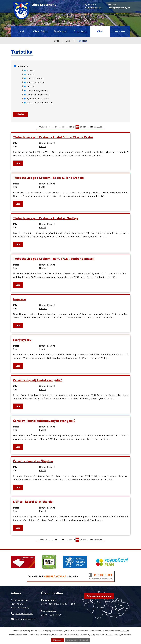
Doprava (31, 74)
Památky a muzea (36, 82)
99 (63, 128)
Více (19, 165)
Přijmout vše (57, 640)
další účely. (125, 631)
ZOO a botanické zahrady (40, 103)
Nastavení (85, 640)
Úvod (21, 31)
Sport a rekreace (35, 79)
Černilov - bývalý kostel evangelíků (38, 382)
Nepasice (19, 300)
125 (70, 128)
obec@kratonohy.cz (26, 620)
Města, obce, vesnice (37, 90)
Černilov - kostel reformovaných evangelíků (44, 422)
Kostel (42, 148)
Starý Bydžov (22, 341)
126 (74, 128)
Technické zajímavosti (38, 94)
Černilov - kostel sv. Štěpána (33, 462)
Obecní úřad (41, 31)
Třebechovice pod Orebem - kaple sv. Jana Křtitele (48, 179)
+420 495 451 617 (24, 615)
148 (91, 128)
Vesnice (43, 310)
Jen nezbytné (71, 640)
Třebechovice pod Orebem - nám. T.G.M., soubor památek (54, 260)
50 (56, 128)
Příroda (30, 70)
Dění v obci (61, 31)
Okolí (100, 31)
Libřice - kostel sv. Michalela (33, 503)
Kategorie (22, 66)
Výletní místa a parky (38, 99)
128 (81, 128)
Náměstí (44, 269)
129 (84, 128)
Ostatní (31, 86)
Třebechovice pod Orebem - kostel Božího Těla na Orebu (53, 139)
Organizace (80, 31)
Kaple (42, 188)
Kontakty (120, 31)
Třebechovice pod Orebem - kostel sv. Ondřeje (46, 220)
